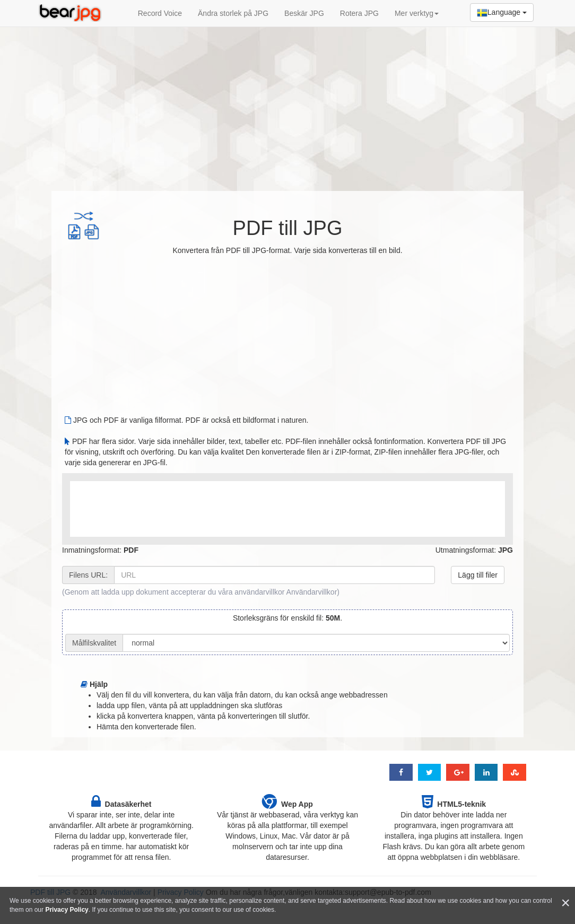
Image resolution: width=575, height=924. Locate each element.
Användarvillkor (312, 592)
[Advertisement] (287, 103)
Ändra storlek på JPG (233, 13)
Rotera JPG (359, 13)
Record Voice (160, 13)
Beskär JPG (304, 13)
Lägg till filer (478, 575)
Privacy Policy (67, 910)
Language (502, 13)
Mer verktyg (417, 13)
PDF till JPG (288, 228)
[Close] (565, 903)
